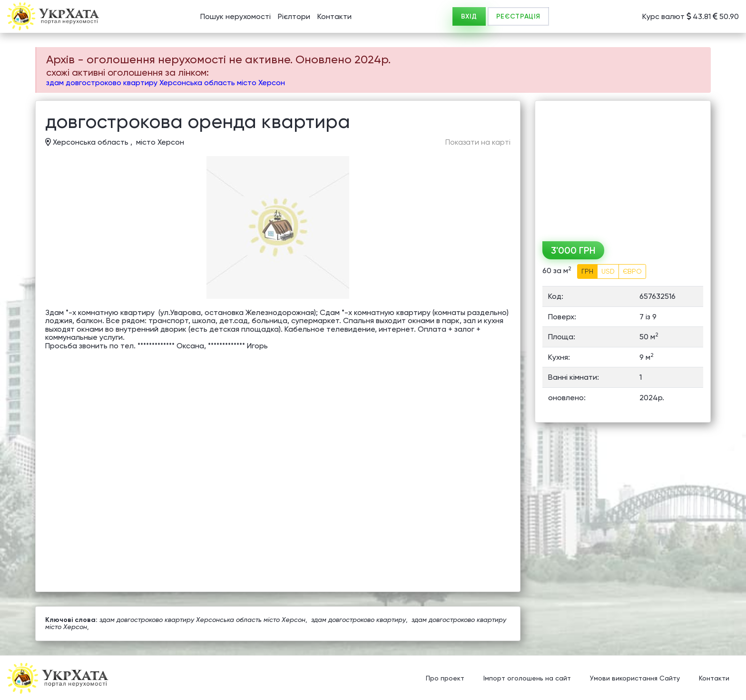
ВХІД (469, 16)
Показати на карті (478, 142)
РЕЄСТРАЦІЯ (518, 16)
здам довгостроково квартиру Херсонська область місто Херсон (166, 83)
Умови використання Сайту (635, 679)
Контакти (334, 16)
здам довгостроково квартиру (358, 620)
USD (608, 271)
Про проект (445, 679)
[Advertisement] (623, 168)
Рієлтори (294, 16)
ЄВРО (632, 271)
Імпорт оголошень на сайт (527, 679)
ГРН (587, 271)
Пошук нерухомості (236, 16)
